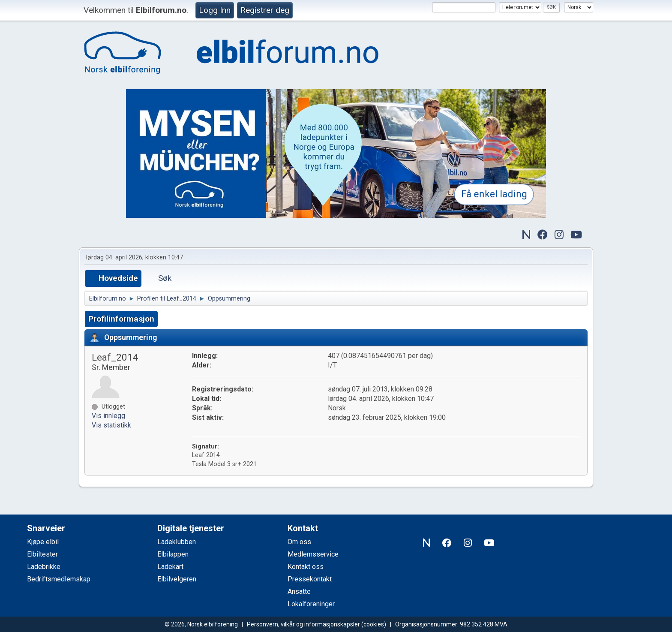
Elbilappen (173, 554)
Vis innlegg (108, 416)
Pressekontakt (310, 579)
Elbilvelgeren (177, 579)
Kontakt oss (306, 567)
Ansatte (299, 591)
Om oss (299, 542)
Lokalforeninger (311, 604)
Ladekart (170, 567)
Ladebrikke (44, 567)
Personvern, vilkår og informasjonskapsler (303, 624)
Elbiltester (42, 554)
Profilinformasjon (121, 319)
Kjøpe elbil (43, 542)
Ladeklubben (177, 542)
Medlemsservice (313, 554)
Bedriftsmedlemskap (59, 579)
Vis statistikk (111, 425)
